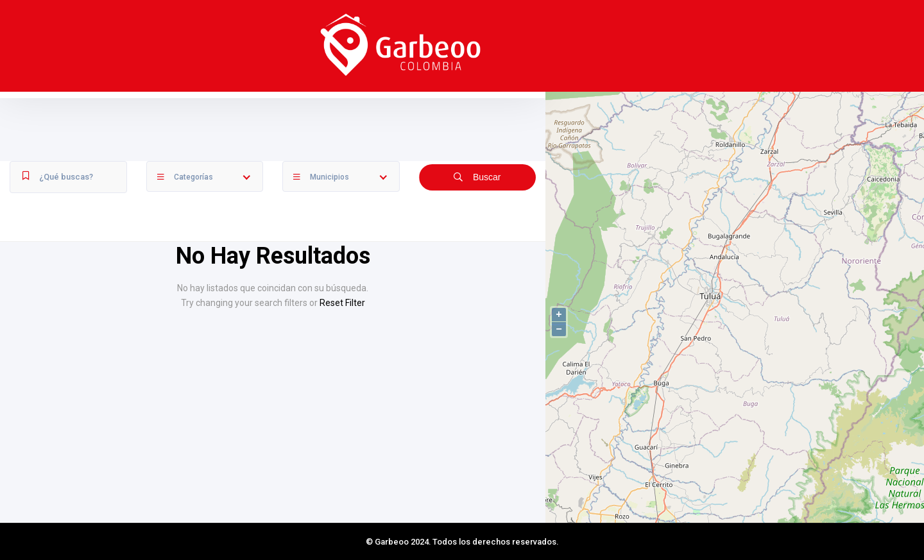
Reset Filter (342, 303)
